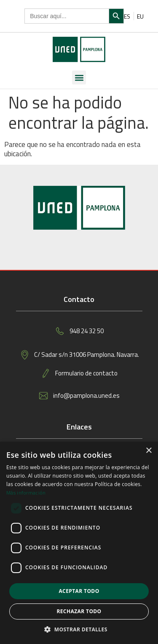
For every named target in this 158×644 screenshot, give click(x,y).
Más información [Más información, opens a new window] (26, 493)
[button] (79, 77)
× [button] (149, 451)
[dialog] (79, 543)
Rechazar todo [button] (79, 611)
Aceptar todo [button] (79, 591)
